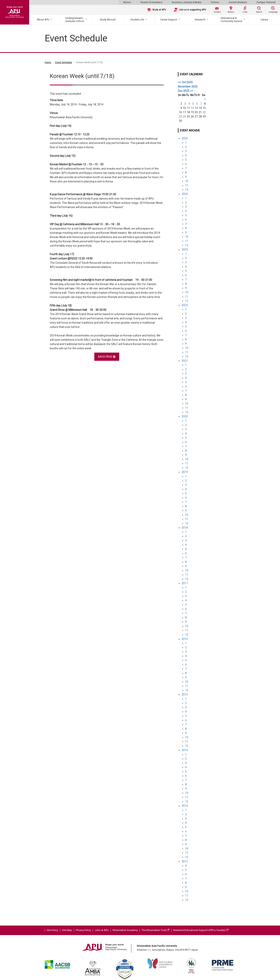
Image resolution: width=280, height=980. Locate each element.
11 (187, 185)
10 (187, 181)
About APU (43, 20)
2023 (185, 250)
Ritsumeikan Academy (125, 930)
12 (192, 108)
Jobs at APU (102, 930)
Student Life (137, 20)
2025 (185, 138)
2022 (185, 305)
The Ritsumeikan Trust (155, 930)
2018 (185, 528)
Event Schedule (64, 62)
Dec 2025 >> (185, 91)
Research (200, 20)
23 (180, 116)
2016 (185, 639)
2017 (185, 583)
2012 (185, 861)
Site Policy (52, 930)
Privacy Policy (83, 930)
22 (204, 112)
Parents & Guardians (151, 2)
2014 (185, 750)
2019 (185, 472)
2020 (185, 416)
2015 (185, 694)
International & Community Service (231, 20)
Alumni (127, 2)
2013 (185, 806)
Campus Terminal (266, 2)
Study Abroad (108, 20)
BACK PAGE (107, 357)
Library (264, 20)
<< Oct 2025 (185, 82)
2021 (185, 361)
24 (184, 116)
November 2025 (188, 87)
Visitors (215, 2)
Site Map (67, 930)
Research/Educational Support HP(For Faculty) (201, 930)
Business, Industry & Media (187, 2)
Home (48, 62)
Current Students (238, 2)
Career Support (169, 20)
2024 (185, 194)
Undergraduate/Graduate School (75, 20)
